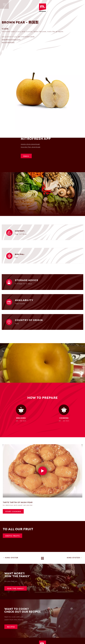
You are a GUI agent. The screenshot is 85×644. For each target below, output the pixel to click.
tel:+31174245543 (8, 42)
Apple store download (30, 144)
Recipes (11, 627)
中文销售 (5, 29)
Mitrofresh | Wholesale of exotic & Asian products (43, 8)
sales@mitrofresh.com (11, 40)
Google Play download (31, 147)
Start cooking (13, 512)
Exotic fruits (13, 536)
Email (26, 156)
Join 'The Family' (16, 589)
